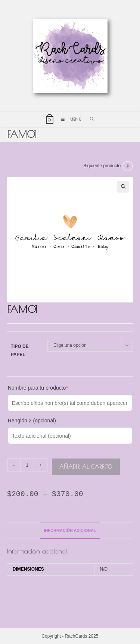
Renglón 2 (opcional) (32, 421)
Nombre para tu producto (38, 388)
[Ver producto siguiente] (128, 166)
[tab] (70, 531)
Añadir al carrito (86, 467)
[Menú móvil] (70, 119)
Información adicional (70, 530)
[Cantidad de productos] (27, 465)
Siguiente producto (102, 166)
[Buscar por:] (89, 119)
